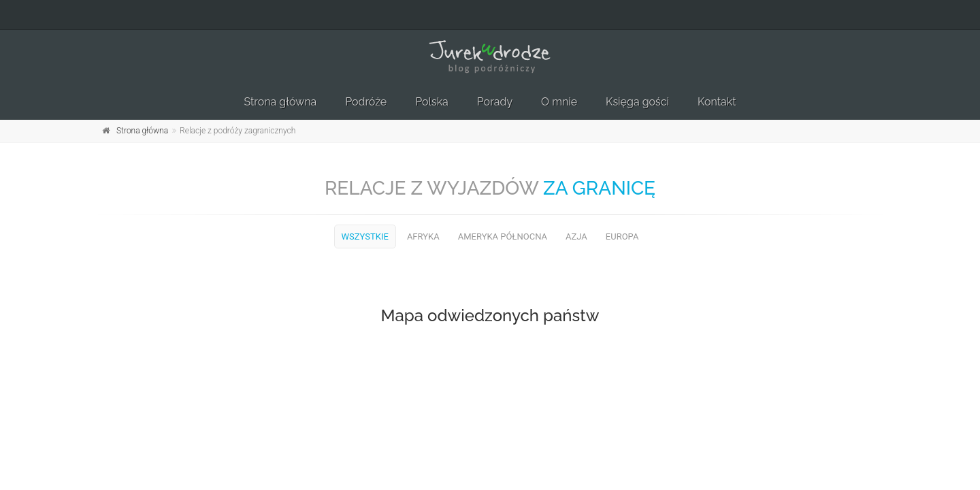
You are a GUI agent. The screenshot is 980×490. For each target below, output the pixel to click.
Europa (622, 236)
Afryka (423, 236)
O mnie (559, 102)
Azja (576, 236)
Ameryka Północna (503, 236)
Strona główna (280, 102)
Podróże (366, 102)
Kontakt (717, 102)
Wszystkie (365, 236)
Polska (432, 102)
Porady (495, 102)
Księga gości (637, 102)
